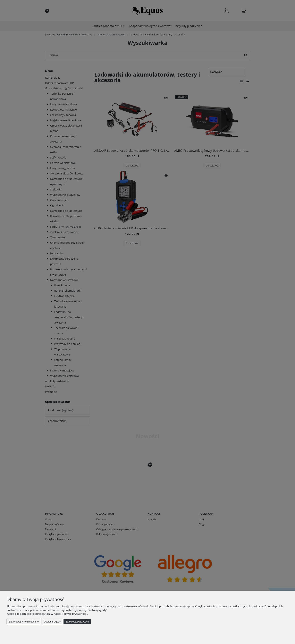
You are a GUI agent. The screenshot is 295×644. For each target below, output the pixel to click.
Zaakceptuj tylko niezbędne (24, 622)
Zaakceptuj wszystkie (77, 622)
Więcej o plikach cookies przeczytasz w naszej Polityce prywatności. (47, 614)
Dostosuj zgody (52, 622)
